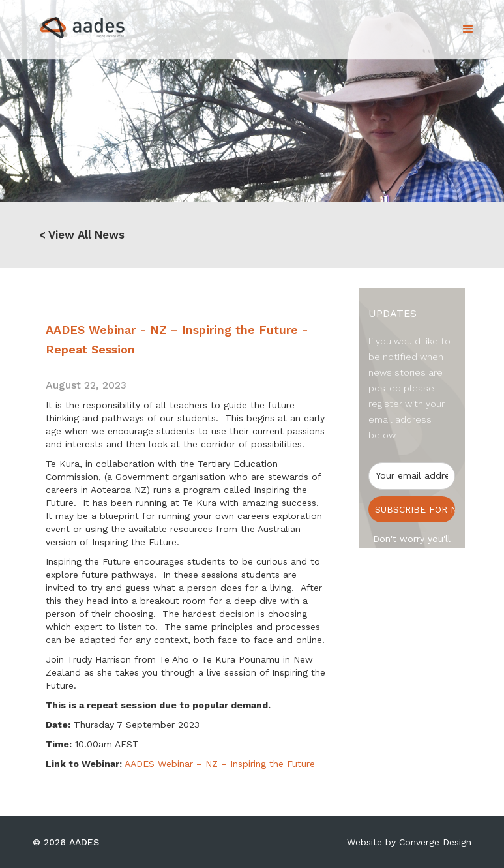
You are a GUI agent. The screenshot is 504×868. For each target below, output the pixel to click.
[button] (468, 29)
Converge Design (435, 842)
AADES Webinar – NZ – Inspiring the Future (220, 764)
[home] (70, 24)
